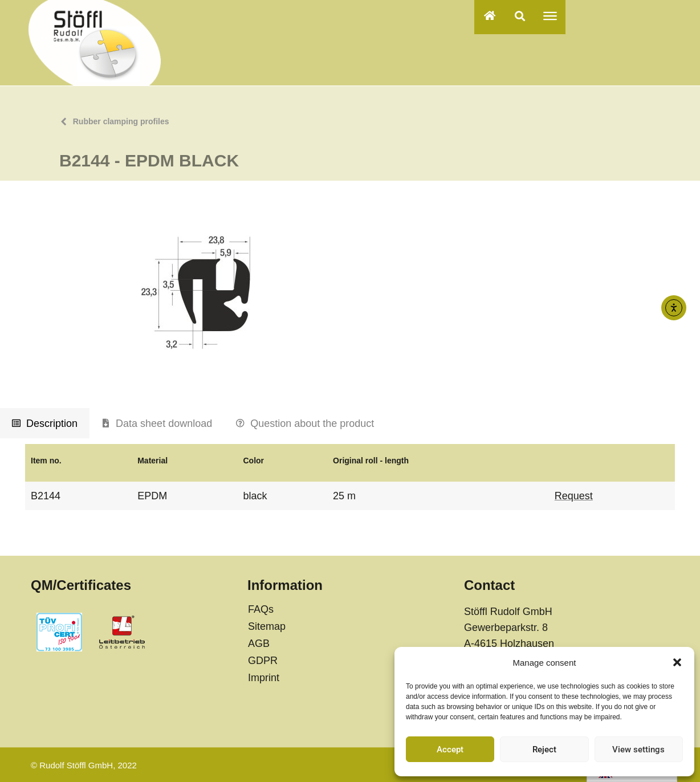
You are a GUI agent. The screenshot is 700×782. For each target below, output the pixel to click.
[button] (677, 662)
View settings (638, 750)
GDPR (263, 661)
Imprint (264, 678)
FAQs (261, 609)
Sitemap (267, 626)
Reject (544, 750)
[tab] (45, 423)
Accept (450, 750)
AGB (259, 643)
